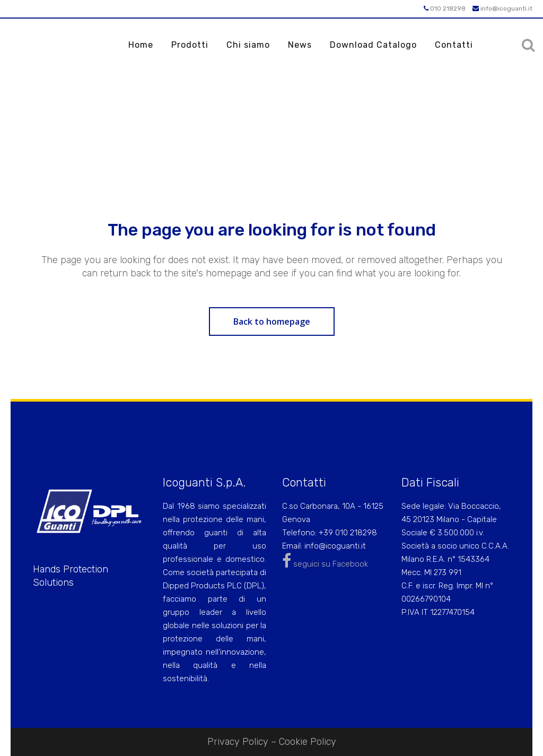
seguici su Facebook (325, 564)
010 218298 (445, 8)
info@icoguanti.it (502, 8)
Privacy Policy (238, 742)
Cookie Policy (308, 742)
